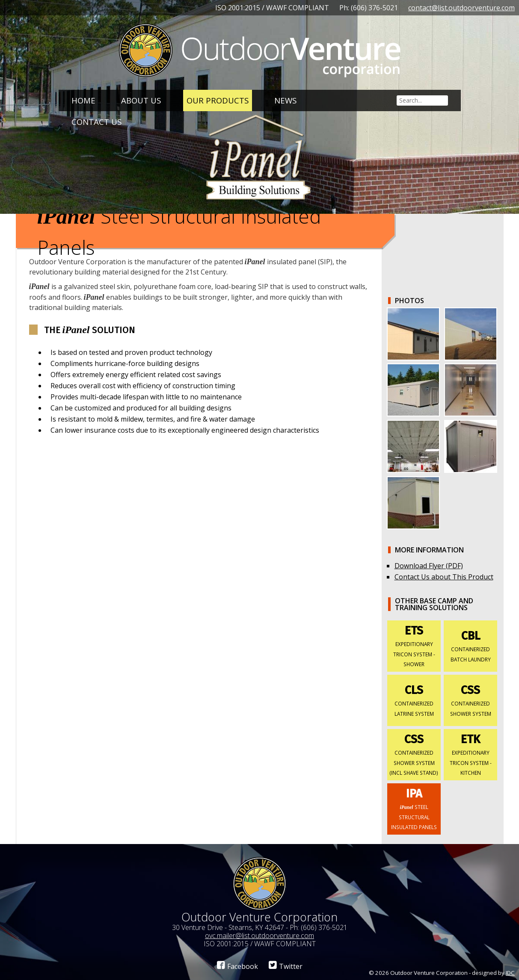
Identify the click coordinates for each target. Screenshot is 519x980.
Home (83, 100)
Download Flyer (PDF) (429, 566)
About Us (141, 100)
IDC (510, 973)
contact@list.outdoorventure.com (461, 8)
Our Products (218, 100)
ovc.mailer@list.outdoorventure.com (259, 936)
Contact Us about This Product (444, 577)
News (285, 100)
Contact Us (96, 122)
